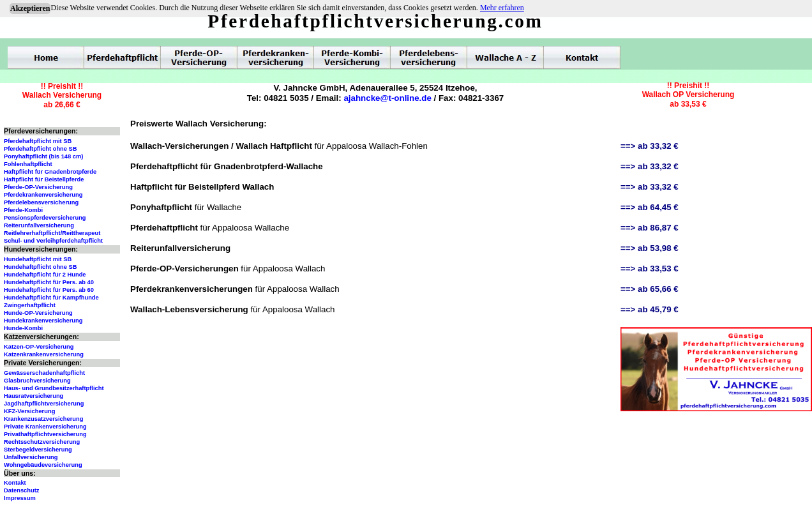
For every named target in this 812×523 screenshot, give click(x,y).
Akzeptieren (30, 8)
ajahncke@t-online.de (387, 98)
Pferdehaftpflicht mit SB (38, 141)
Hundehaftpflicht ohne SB (41, 267)
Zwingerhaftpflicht (30, 305)
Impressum (20, 498)
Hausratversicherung (34, 396)
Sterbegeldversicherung (38, 450)
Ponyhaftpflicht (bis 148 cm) (43, 156)
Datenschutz (21, 490)
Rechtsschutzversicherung (42, 442)
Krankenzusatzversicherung (43, 419)
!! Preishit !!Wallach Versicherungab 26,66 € (62, 95)
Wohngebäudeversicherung (43, 465)
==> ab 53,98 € (650, 248)
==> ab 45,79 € (650, 309)
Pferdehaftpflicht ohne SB (41, 149)
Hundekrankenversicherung (43, 321)
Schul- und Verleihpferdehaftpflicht (53, 241)
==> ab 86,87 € (650, 228)
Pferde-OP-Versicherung (38, 187)
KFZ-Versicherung (29, 411)
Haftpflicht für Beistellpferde (44, 179)
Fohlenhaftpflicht (28, 164)
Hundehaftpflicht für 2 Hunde (45, 275)
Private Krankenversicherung (45, 427)
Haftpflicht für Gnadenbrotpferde (50, 172)
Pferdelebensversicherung (41, 202)
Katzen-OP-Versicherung (39, 347)
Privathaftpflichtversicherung (45, 434)
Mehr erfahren (502, 8)
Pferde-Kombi (23, 210)
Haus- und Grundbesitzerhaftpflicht (54, 388)
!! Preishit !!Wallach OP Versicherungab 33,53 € (688, 95)
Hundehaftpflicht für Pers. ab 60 (49, 290)
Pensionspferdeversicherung (45, 218)
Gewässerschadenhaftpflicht (44, 373)
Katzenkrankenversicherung (44, 354)
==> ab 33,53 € (650, 269)
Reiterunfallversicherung (39, 225)
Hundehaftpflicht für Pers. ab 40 (49, 282)
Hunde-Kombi (23, 328)
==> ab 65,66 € (650, 289)
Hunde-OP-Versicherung (38, 313)
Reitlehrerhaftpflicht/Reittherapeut (52, 233)
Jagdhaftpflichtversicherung (44, 404)
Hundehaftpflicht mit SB (38, 259)
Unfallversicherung (31, 457)
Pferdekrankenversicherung (43, 195)
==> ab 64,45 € (650, 207)
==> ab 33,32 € (650, 146)
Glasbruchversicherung (37, 381)
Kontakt (15, 483)
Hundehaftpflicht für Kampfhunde (51, 298)
